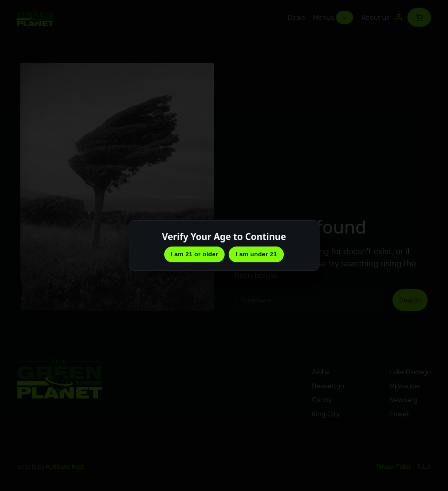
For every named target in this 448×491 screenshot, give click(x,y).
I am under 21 (256, 254)
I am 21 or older (194, 254)
